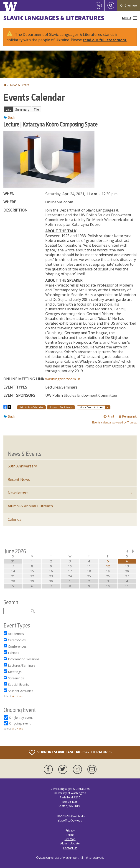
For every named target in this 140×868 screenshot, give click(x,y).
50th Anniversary (22, 466)
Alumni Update (70, 843)
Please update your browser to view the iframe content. (70, 109)
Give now (129, 6)
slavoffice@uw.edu (70, 821)
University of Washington (62, 858)
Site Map (70, 839)
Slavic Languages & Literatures (54, 18)
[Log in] (98, 6)
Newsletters (18, 493)
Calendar (15, 519)
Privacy (70, 830)
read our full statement (105, 40)
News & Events (20, 85)
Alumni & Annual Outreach (30, 506)
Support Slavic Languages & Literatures (70, 752)
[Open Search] (111, 6)
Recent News (19, 479)
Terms (70, 835)
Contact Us (70, 848)
